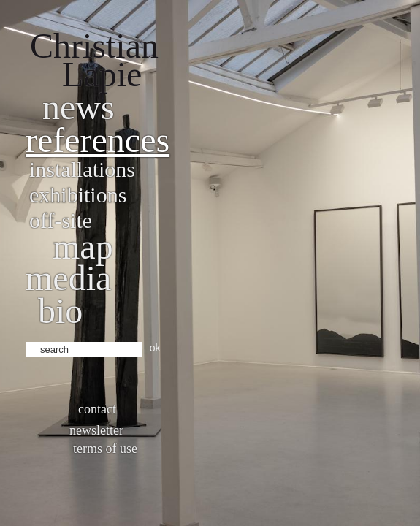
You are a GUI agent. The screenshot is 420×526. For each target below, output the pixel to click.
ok (155, 348)
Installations (82, 169)
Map (83, 247)
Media (68, 278)
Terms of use (105, 449)
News (79, 107)
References (98, 140)
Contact (97, 409)
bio (60, 311)
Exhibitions (78, 195)
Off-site (61, 220)
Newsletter (96, 430)
